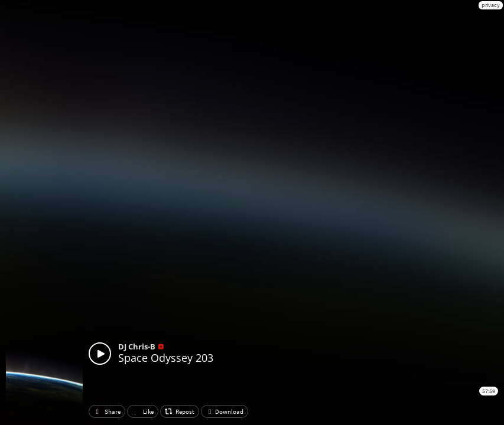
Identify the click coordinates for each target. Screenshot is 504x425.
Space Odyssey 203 (166, 358)
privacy (491, 5)
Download (225, 411)
